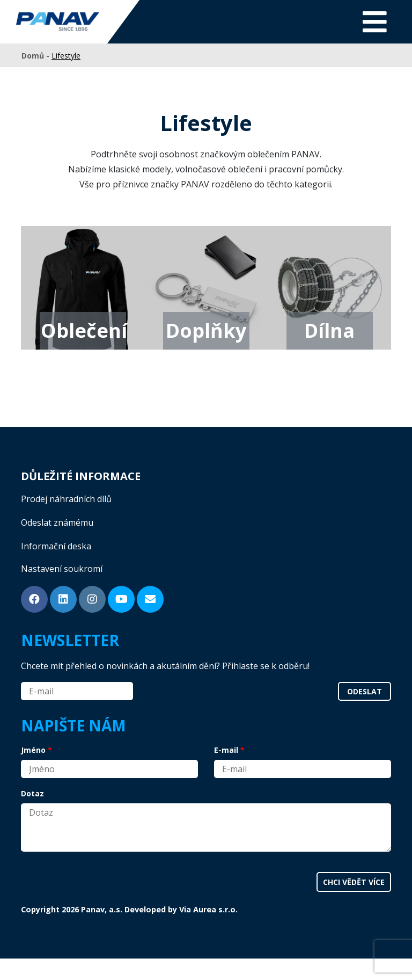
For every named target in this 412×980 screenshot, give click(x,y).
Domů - (36, 56)
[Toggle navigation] (375, 22)
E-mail (226, 750)
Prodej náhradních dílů (66, 499)
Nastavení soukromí (62, 569)
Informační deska (56, 546)
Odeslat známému (57, 522)
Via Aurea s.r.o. (208, 909)
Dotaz (32, 793)
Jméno (33, 750)
